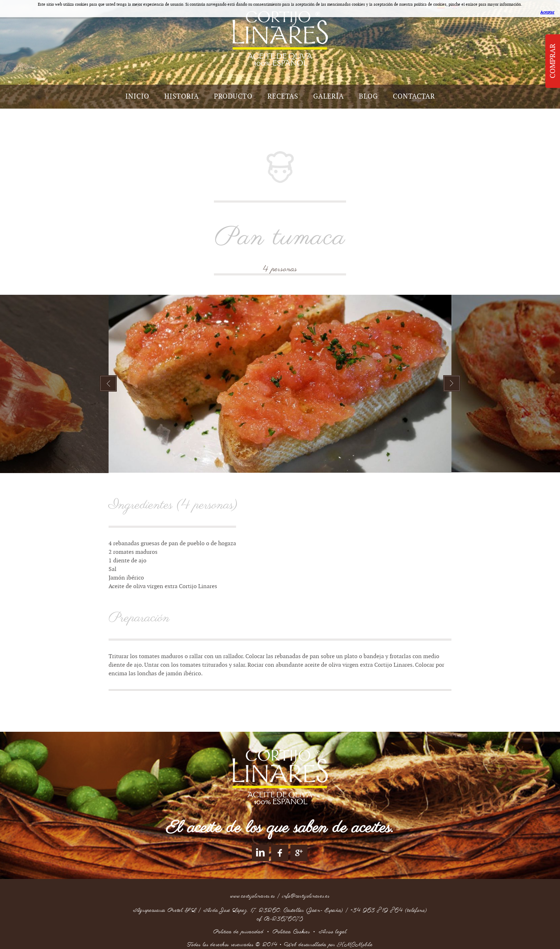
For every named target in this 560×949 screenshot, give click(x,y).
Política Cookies (291, 932)
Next (452, 383)
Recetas (283, 97)
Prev (108, 383)
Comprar (553, 61)
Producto (233, 97)
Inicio (137, 97)
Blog (368, 97)
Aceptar (547, 12)
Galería (329, 97)
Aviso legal (333, 932)
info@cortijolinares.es (306, 896)
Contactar (414, 97)
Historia (182, 97)
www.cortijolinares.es (253, 896)
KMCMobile (355, 945)
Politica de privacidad (238, 932)
